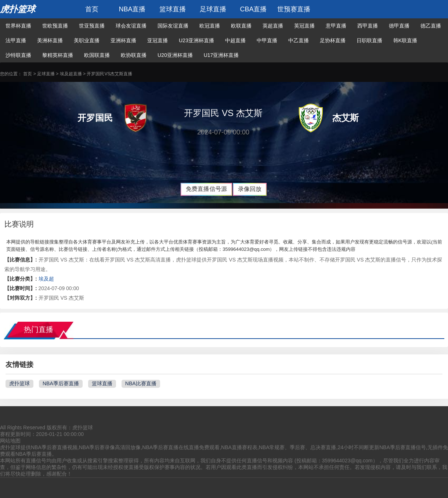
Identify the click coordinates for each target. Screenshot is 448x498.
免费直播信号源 (206, 189)
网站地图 (10, 441)
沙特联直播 (18, 55)
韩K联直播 (405, 40)
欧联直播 (241, 26)
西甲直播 (368, 26)
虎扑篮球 (18, 9)
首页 (92, 9)
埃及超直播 (71, 74)
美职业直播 (87, 40)
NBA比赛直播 (141, 383)
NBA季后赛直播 (61, 383)
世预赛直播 (294, 9)
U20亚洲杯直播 (175, 55)
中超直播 (235, 40)
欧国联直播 (97, 55)
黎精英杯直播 (58, 55)
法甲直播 (16, 40)
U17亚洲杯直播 (221, 55)
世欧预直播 (55, 26)
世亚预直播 (92, 26)
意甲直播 (336, 26)
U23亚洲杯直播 (196, 40)
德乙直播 (431, 26)
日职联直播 (369, 40)
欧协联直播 (134, 55)
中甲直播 (267, 40)
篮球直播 (173, 9)
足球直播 (213, 9)
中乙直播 (299, 40)
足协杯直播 (333, 40)
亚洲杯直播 (123, 40)
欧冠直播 (210, 26)
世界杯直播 (18, 26)
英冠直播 (304, 26)
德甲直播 (399, 26)
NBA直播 (132, 9)
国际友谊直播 (173, 26)
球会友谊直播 (131, 26)
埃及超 (46, 279)
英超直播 (273, 26)
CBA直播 (253, 9)
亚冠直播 (158, 40)
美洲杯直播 (50, 40)
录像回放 (250, 189)
